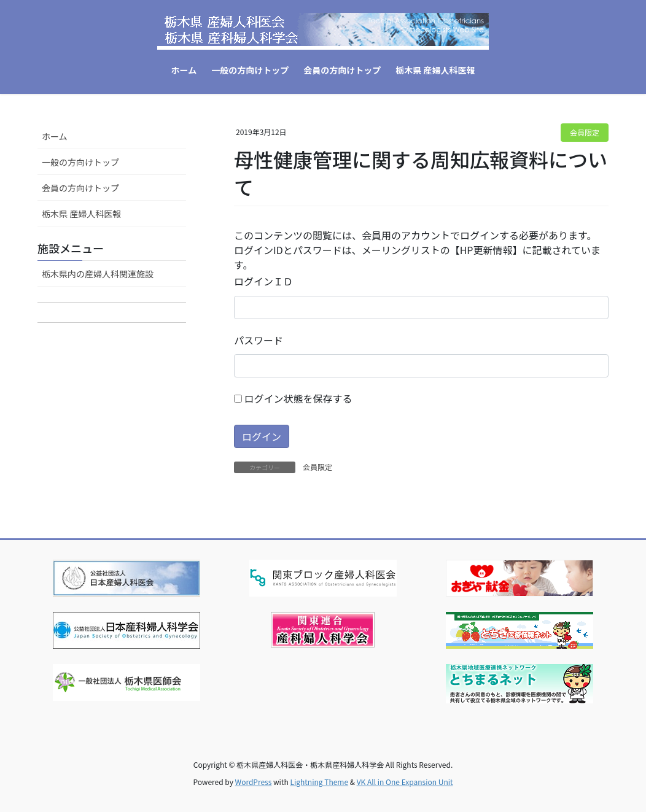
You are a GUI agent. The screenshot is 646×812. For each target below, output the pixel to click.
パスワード (259, 340)
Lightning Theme (319, 782)
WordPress (254, 782)
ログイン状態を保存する (293, 398)
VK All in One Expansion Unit (405, 782)
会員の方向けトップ (80, 188)
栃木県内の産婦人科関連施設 (98, 274)
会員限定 (585, 132)
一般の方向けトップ (80, 162)
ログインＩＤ (263, 281)
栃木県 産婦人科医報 (81, 214)
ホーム (55, 136)
